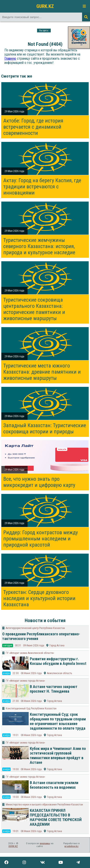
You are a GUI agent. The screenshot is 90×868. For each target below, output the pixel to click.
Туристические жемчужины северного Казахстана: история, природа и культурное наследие (39, 246)
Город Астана (57, 645)
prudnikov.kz (71, 846)
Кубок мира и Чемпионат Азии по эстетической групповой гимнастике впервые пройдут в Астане (58, 755)
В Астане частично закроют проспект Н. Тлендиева (54, 689)
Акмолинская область (59, 673)
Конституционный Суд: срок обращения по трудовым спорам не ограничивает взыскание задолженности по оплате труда (58, 721)
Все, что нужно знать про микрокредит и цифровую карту (39, 482)
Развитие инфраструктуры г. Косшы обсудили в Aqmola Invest (58, 661)
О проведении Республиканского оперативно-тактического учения (41, 636)
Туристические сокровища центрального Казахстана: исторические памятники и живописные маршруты (34, 309)
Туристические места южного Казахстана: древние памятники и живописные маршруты (42, 372)
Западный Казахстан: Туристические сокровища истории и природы (45, 428)
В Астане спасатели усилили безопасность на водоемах (54, 785)
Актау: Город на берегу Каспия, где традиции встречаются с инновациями (42, 187)
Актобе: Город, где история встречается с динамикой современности (33, 127)
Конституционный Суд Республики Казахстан (31, 708)
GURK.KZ (45, 6)
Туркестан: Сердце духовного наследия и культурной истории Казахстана (39, 598)
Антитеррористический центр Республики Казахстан (35, 628)
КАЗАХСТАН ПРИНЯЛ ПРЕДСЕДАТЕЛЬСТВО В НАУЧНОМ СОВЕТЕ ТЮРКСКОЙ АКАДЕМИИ (56, 817)
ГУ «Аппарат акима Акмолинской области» (30, 653)
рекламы (45, 843)
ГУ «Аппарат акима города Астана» (25, 681)
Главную (10, 58)
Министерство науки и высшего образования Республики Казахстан (44, 805)
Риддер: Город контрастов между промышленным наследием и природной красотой (41, 539)
